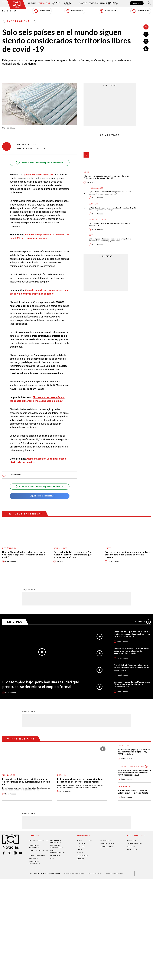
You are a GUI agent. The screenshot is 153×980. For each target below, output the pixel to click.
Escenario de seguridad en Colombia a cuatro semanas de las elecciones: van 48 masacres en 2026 (132, 634)
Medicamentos (124, 787)
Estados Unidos (60, 548)
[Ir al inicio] (17, 5)
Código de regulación (38, 851)
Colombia (32, 3)
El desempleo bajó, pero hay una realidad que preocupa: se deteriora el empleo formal (41, 684)
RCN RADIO (81, 847)
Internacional (44, 3)
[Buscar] (149, 3)
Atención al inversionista (35, 863)
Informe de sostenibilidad (56, 847)
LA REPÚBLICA (106, 841)
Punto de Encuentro (113, 3)
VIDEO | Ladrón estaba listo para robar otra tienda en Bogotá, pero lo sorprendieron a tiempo (113, 209)
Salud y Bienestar (68, 3)
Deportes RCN (56, 3)
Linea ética (55, 856)
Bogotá (92, 204)
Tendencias (94, 3)
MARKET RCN (132, 850)
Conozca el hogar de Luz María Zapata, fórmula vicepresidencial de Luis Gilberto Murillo (132, 684)
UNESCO (108, 548)
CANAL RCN (137, 3)
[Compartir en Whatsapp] (146, 49)
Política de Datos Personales (74, 873)
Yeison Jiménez (9, 775)
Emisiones (10, 11)
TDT (90, 841)
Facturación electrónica (56, 842)
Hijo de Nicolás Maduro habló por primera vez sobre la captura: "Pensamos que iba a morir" (110, 193)
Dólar (86, 172)
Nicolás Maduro (96, 188)
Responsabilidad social (39, 841)
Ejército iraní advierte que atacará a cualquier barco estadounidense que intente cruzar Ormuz (73, 555)
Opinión (103, 3)
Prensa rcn (34, 859)
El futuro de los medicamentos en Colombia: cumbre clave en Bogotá (133, 792)
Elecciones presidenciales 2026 (131, 766)
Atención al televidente (34, 847)
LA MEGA (80, 859)
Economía (83, 3)
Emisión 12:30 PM (75, 11)
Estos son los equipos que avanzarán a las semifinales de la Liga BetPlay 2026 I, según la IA (134, 752)
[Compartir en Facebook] (146, 34)
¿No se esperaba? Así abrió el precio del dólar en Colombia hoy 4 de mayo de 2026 (106, 177)
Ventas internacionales (57, 852)
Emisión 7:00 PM (108, 11)
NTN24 (80, 841)
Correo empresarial (37, 856)
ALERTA (80, 853)
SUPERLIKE (131, 847)
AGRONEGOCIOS (107, 847)
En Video (15, 622)
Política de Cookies (95, 873)
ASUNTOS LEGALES (107, 844)
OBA (52, 859)
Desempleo (62, 775)
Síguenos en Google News (40, 496)
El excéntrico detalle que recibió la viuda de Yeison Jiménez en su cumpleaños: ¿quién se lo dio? (26, 782)
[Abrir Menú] (4, 3)
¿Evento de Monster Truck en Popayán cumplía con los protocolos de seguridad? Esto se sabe (132, 651)
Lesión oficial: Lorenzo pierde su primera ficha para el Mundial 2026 (109, 224)
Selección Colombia (97, 220)
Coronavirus (16, 475)
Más (143, 622)
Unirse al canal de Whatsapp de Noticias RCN (40, 163)
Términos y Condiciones (114, 873)
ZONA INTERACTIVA (135, 844)
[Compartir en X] (146, 41)
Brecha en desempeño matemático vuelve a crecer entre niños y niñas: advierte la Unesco (127, 555)
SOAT (91, 235)
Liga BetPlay (123, 746)
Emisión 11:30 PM (141, 11)
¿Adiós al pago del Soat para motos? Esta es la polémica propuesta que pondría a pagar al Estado (110, 240)
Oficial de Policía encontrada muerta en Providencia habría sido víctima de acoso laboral (131, 668)
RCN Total (81, 844)
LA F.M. (80, 850)
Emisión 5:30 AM (42, 11)
